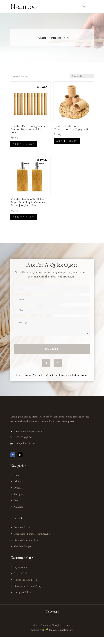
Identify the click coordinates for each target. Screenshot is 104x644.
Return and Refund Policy (74, 375)
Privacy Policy (24, 375)
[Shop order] (82, 76)
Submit (52, 349)
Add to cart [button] (24, 144)
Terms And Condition (45, 375)
